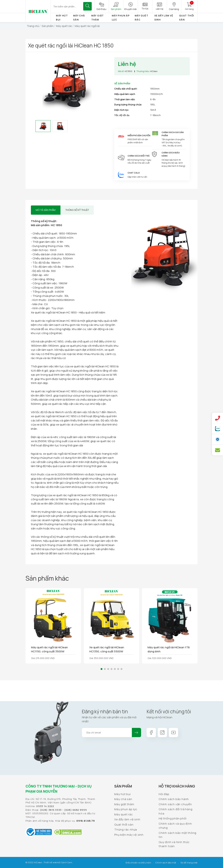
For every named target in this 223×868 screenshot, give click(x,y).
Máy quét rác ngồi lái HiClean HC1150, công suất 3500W (49, 649)
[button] (102, 669)
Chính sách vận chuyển (175, 804)
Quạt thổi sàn (124, 825)
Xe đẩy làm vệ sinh (127, 819)
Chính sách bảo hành (174, 799)
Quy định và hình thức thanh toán (174, 844)
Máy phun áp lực (126, 809)
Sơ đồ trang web (189, 863)
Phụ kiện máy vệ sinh (129, 835)
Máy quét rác (124, 814)
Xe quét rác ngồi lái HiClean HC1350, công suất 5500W (107, 649)
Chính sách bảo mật (166, 863)
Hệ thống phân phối (173, 818)
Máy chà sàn (123, 799)
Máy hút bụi (123, 794)
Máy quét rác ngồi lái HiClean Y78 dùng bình (169, 649)
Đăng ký (136, 733)
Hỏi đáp (164, 794)
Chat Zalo (134, 173)
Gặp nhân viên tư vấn (137, 177)
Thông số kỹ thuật (77, 210)
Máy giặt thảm (124, 804)
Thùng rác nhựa (126, 830)
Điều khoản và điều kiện (138, 863)
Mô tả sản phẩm (46, 210)
